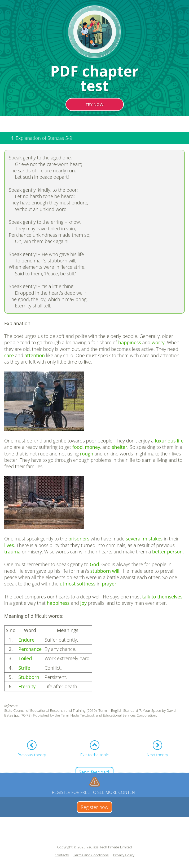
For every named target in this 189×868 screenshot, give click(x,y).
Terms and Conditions (91, 855)
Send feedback (95, 772)
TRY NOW (95, 104)
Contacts (62, 855)
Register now (94, 807)
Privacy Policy (124, 855)
